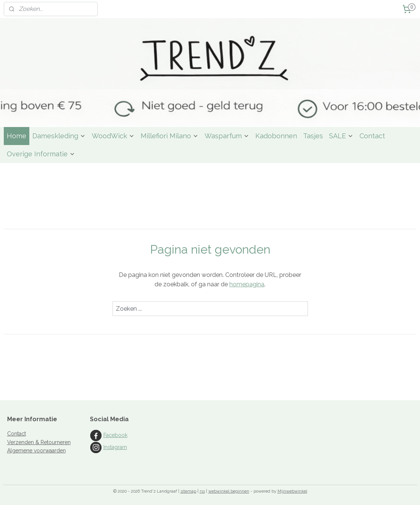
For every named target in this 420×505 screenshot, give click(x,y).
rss (202, 491)
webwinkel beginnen (229, 491)
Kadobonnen (276, 136)
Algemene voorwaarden (36, 451)
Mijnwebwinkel (292, 491)
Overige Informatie (41, 154)
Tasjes (313, 136)
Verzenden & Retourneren (39, 442)
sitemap (188, 491)
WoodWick (113, 136)
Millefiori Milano (170, 136)
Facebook (115, 435)
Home (17, 136)
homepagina (247, 284)
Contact (372, 136)
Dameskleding (59, 136)
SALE (341, 136)
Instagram (115, 447)
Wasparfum (227, 136)
